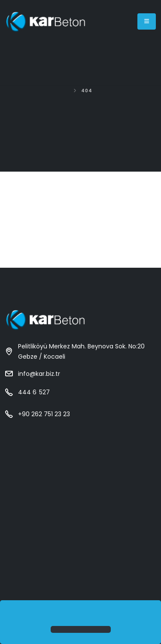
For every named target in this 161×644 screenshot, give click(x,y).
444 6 (34, 392)
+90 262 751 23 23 (44, 414)
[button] (9, 614)
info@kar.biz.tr (39, 374)
